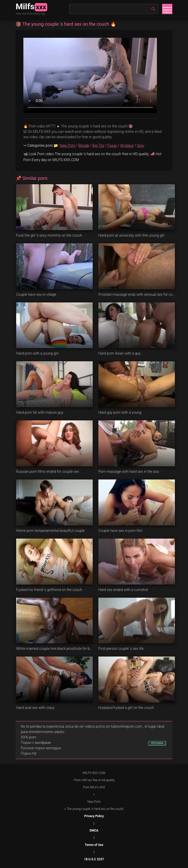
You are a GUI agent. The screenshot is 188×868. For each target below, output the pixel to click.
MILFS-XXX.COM (94, 773)
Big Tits (98, 145)
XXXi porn (29, 737)
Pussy (112, 145)
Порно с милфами (36, 743)
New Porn (68, 145)
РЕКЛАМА (157, 743)
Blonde (84, 145)
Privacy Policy (94, 816)
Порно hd (29, 753)
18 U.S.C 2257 (94, 859)
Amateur (127, 145)
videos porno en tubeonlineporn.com (114, 726)
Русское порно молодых (41, 748)
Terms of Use (94, 845)
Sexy (141, 145)
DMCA (94, 830)
